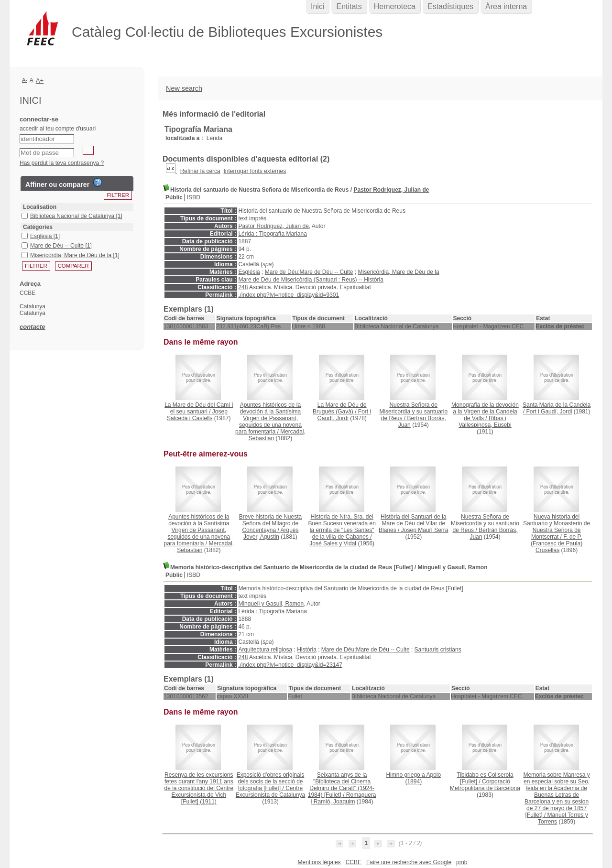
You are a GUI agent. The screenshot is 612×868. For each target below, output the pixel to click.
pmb (462, 862)
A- (25, 80)
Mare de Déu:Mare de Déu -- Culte (309, 272)
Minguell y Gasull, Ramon (452, 567)
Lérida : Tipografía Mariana (272, 234)
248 (243, 287)
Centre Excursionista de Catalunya (270, 792)
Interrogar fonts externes (255, 171)
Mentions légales (319, 862)
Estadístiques (450, 6)
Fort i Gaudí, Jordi (344, 415)
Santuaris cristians (438, 650)
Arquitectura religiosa (265, 650)
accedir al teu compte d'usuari (58, 129)
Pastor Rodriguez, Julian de (391, 190)
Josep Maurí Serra (425, 530)
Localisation (40, 207)
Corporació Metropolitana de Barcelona (485, 785)
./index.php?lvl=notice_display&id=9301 (289, 295)
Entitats (349, 6)
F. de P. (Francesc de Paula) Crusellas (557, 543)
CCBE (354, 862)
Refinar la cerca (200, 171)
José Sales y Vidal (333, 543)
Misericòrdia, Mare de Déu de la (399, 272)
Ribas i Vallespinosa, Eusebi (485, 422)
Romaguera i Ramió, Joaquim (344, 798)
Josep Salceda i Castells (197, 415)
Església (249, 272)
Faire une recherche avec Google (409, 862)
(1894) (413, 778)
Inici (317, 6)
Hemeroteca (395, 6)
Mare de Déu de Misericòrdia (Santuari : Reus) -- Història (311, 280)
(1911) (199, 788)
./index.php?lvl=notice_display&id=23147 (290, 665)
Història (307, 650)
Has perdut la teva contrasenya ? (62, 163)
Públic (174, 197)
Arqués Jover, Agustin (271, 533)
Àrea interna (506, 6)
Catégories (38, 227)
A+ (40, 81)
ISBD (194, 197)
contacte (32, 327)
